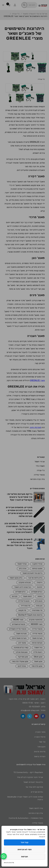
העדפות (24, 857)
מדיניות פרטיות (9, 863)
